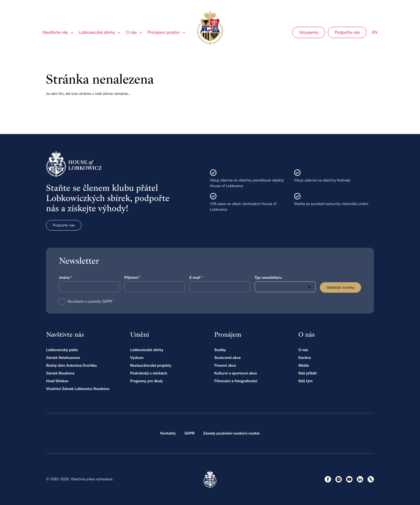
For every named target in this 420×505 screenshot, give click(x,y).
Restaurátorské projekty (151, 365)
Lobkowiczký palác (62, 350)
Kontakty (168, 433)
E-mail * (196, 277)
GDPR (189, 433)
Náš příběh (308, 373)
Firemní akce (225, 365)
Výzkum (137, 358)
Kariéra (305, 358)
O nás (303, 350)
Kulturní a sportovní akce (236, 373)
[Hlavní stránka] (210, 28)
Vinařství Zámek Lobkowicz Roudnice (78, 389)
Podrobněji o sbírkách (149, 373)
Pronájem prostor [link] (164, 32)
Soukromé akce (228, 358)
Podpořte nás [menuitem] (347, 32)
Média (304, 365)
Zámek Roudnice (60, 373)
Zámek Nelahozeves (63, 358)
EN (375, 32)
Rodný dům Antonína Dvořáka (71, 365)
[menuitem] (58, 32)
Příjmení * (132, 277)
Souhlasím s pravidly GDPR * (91, 301)
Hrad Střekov (57, 381)
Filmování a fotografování (236, 381)
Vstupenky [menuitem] (309, 32)
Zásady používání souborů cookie (231, 433)
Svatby (220, 350)
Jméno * (65, 277)
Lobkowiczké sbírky (147, 350)
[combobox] (285, 287)
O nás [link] (131, 32)
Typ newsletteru (268, 277)
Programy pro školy (147, 381)
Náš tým (305, 381)
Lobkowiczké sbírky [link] (97, 32)
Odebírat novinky (340, 287)
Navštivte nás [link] (55, 32)
